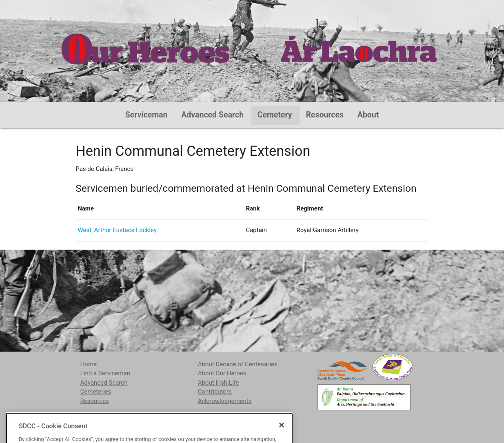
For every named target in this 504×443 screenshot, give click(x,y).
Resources (325, 115)
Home (89, 364)
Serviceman (147, 115)
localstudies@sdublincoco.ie (147, 422)
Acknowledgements (225, 401)
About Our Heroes (222, 373)
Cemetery (275, 115)
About (368, 115)
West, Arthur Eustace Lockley (117, 230)
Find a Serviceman (105, 373)
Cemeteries (96, 392)
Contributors (215, 392)
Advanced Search (212, 115)
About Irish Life (219, 383)
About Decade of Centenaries (238, 364)
